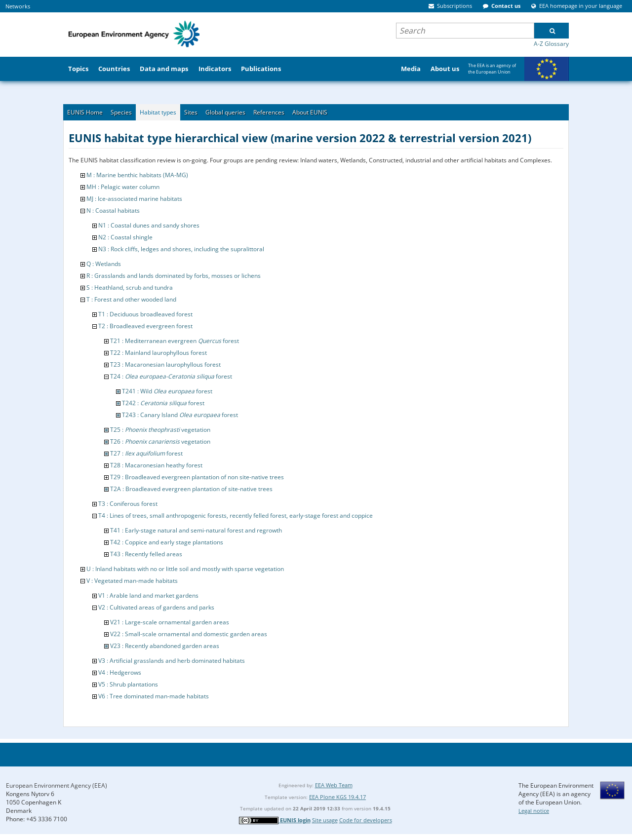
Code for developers (366, 820)
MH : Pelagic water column (123, 187)
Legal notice (534, 811)
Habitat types (158, 112)
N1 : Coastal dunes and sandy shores (149, 225)
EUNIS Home (85, 112)
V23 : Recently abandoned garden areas (165, 646)
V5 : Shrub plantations (128, 684)
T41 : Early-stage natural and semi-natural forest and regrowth (196, 530)
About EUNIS (310, 112)
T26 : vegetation (160, 441)
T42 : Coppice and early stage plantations (167, 542)
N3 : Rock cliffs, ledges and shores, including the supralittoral (181, 249)
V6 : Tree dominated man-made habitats (154, 696)
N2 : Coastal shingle (125, 237)
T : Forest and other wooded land (131, 299)
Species (121, 112)
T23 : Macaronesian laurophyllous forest (165, 364)
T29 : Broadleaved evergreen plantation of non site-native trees (197, 477)
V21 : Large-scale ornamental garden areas (170, 622)
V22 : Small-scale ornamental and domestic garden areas (189, 634)
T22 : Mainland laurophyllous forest (158, 353)
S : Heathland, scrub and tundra (130, 287)
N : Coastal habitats (113, 210)
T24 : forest (171, 376)
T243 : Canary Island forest (180, 415)
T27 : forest (146, 453)
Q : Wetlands (104, 264)
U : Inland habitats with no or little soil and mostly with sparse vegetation (185, 569)
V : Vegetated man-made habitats (132, 581)
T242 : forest (163, 403)
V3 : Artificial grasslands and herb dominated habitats (172, 661)
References (269, 112)
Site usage (325, 820)
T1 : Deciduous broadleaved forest (145, 314)
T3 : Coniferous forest (128, 504)
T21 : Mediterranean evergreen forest (175, 341)
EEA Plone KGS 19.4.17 (337, 797)
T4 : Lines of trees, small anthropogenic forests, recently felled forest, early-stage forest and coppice (236, 515)
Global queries (225, 112)
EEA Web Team (334, 785)
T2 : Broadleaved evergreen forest (145, 326)
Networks (18, 6)
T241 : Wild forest (167, 391)
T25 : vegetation (160, 430)
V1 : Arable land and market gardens (148, 595)
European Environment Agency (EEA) (57, 785)
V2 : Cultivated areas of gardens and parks (156, 607)
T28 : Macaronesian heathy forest (156, 465)
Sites (191, 112)
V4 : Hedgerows (120, 672)
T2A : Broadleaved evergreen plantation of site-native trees (191, 489)
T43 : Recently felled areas (146, 554)
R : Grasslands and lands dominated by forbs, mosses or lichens (174, 276)
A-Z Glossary (551, 44)
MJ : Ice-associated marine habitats (134, 199)
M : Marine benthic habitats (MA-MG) (137, 175)
